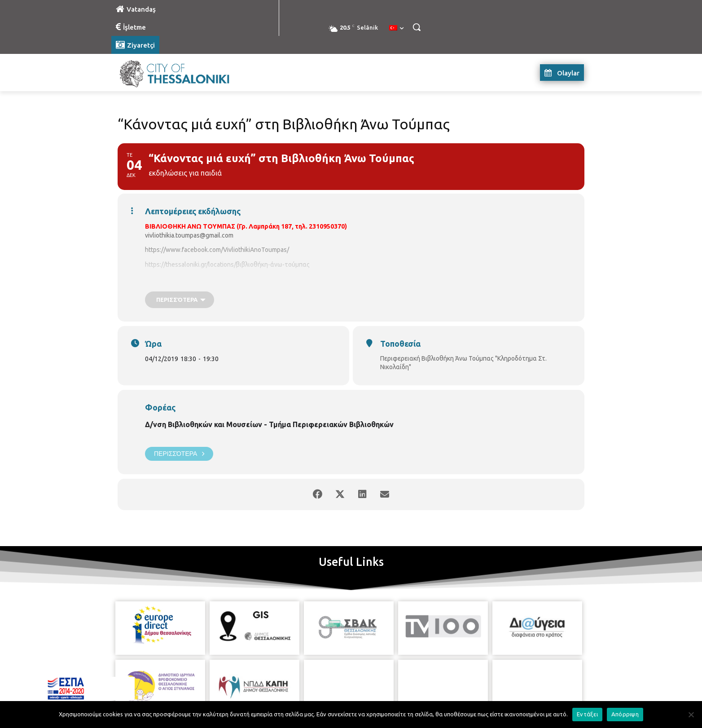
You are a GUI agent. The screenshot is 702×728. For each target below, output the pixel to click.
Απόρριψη (625, 714)
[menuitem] (396, 28)
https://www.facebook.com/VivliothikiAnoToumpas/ (217, 250)
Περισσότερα (179, 454)
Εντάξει (587, 714)
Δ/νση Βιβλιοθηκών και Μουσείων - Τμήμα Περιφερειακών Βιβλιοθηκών (269, 424)
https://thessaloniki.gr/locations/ (191, 265)
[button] (417, 27)
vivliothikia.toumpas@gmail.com (189, 235)
